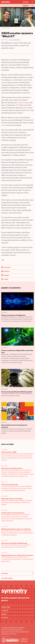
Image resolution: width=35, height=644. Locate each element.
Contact (5, 610)
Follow (26, 2)
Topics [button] (29, 5)
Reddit (5, 279)
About (4, 614)
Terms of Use (5, 637)
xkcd (12, 80)
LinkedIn (5, 275)
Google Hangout (23, 103)
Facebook (6, 267)
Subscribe (6, 607)
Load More (5, 573)
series (4, 126)
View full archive (7, 578)
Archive (5, 617)
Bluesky (5, 271)
